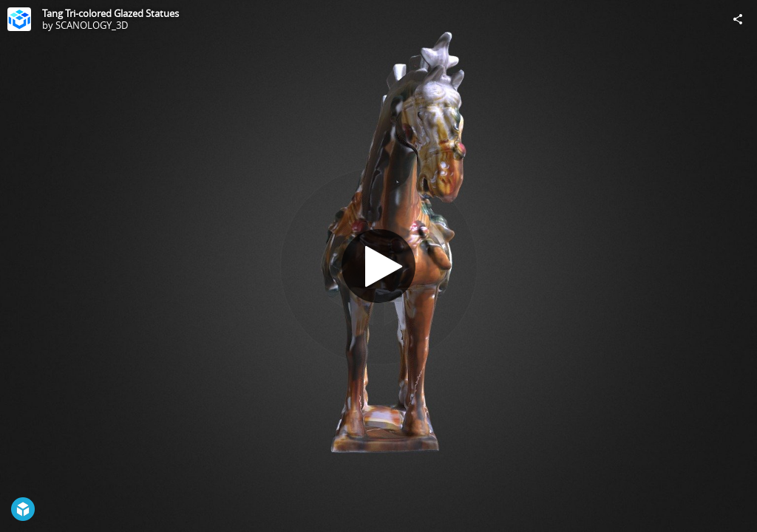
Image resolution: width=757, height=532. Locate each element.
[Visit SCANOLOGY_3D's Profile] (19, 19)
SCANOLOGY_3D (92, 25)
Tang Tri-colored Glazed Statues (111, 13)
